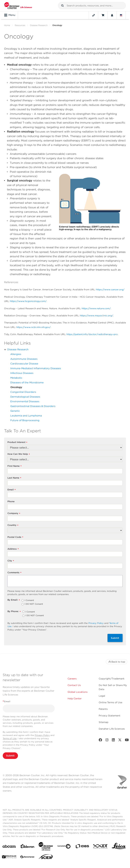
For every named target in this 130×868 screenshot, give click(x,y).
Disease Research (39, 25)
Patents (103, 709)
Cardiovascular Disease (24, 364)
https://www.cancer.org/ (110, 290)
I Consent (29, 600)
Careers (72, 679)
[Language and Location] (121, 15)
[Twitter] (120, 741)
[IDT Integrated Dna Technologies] (101, 847)
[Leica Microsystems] (119, 847)
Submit (115, 638)
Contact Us (74, 685)
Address (13, 549)
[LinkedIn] (113, 741)
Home (7, 25)
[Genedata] (64, 847)
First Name (14, 466)
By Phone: (14, 611)
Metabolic (16, 378)
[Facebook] (100, 741)
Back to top (117, 662)
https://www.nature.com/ (96, 308)
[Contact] (93, 15)
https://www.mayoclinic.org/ (96, 315)
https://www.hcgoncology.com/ (28, 301)
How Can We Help (19, 454)
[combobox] (92, 6)
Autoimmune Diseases (24, 359)
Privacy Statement (110, 716)
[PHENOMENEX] (27, 858)
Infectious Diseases (22, 373)
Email (12, 490)
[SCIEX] (46, 858)
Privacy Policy (96, 623)
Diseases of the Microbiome (27, 382)
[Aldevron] (27, 847)
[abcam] (9, 847)
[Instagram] (107, 741)
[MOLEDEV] (9, 857)
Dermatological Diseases (25, 397)
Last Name (14, 478)
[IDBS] (82, 847)
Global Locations (78, 692)
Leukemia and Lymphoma (26, 416)
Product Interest (17, 442)
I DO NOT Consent (34, 604)
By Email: (14, 600)
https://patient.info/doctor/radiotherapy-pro (92, 334)
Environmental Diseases (25, 401)
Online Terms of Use (110, 702)
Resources (20, 25)
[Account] (112, 15)
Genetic (15, 411)
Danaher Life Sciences (112, 729)
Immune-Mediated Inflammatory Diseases (36, 368)
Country (13, 525)
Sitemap (104, 722)
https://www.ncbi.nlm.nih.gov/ (33, 327)
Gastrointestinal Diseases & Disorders (33, 406)
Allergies (16, 354)
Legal (102, 696)
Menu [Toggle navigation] (10, 15)
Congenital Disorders (23, 392)
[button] (62, 6)
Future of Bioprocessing (25, 420)
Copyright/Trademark (112, 679)
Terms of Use (10, 738)
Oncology (16, 387)
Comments (14, 573)
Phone (11, 501)
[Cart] (103, 15)
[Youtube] (127, 741)
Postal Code (15, 537)
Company (14, 513)
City (11, 561)
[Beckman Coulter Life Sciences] (46, 847)
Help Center (75, 699)
